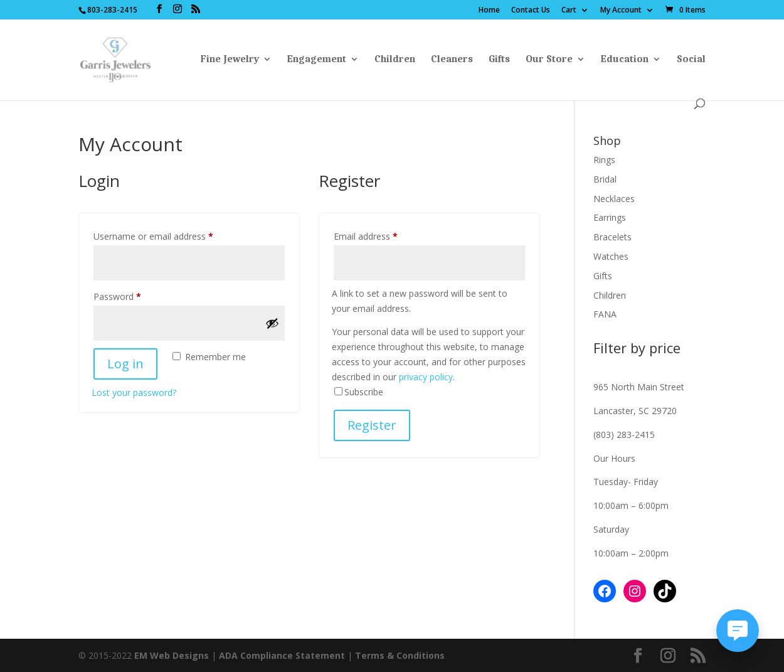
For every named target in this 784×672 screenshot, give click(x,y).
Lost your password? (134, 392)
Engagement (317, 60)
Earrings (610, 217)
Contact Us (531, 11)
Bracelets (612, 237)
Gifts (499, 60)
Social (691, 60)
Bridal (605, 179)
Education (625, 60)
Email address (383, 235)
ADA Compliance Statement (282, 655)
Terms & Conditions (400, 655)
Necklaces (614, 199)
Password (135, 295)
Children (395, 60)
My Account (621, 11)
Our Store (549, 60)
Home (489, 11)
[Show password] (272, 323)
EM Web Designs (173, 655)
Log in (125, 364)
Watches (611, 256)
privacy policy (426, 377)
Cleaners (452, 60)
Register (372, 425)
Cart (569, 11)
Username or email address (171, 235)
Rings (604, 160)
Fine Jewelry (230, 60)
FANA (605, 314)
